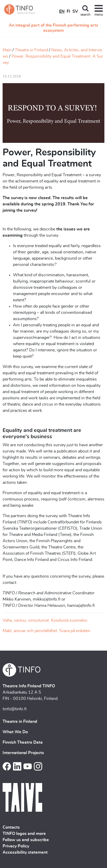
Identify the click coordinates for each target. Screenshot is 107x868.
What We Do (15, 732)
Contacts (11, 827)
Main (7, 50)
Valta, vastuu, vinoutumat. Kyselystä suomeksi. (45, 620)
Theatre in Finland (31, 50)
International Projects (23, 753)
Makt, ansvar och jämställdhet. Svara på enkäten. (47, 631)
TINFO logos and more (24, 834)
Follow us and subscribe (26, 840)
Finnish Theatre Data (23, 742)
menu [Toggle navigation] (99, 15)
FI (68, 11)
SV (75, 11)
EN (62, 11)
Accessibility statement (25, 852)
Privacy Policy (16, 846)
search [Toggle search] (85, 15)
